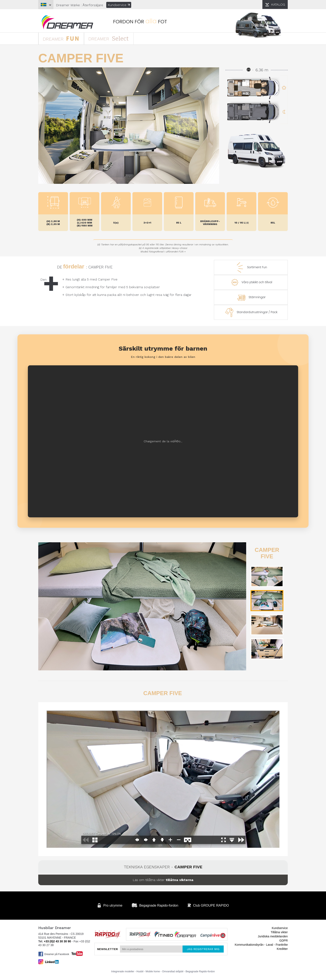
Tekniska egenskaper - (163, 867)
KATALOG (278, 4)
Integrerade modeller (123, 971)
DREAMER (61, 38)
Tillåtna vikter (279, 932)
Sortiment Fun (251, 267)
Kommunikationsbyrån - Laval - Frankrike (261, 945)
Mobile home (153, 971)
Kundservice (119, 5)
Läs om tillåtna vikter (163, 880)
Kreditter (282, 949)
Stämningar (251, 297)
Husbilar (67, 22)
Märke (68, 5)
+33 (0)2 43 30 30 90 (57, 941)
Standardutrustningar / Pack (251, 312)
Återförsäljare (93, 5)
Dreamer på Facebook (54, 954)
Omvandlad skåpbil (173, 971)
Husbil (140, 971)
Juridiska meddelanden (273, 936)
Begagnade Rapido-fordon (200, 971)
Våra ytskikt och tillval (251, 282)
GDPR (284, 940)
